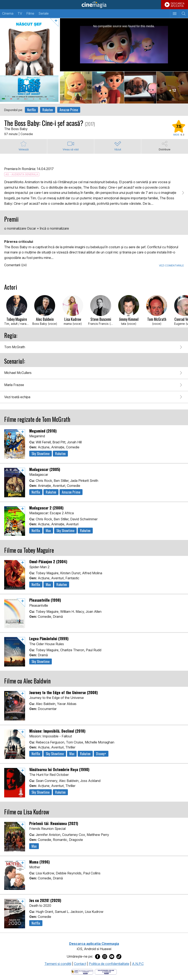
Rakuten (48, 110)
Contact (80, 964)
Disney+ (101, 754)
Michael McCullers (18, 373)
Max (48, 531)
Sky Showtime (41, 454)
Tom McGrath (15, 347)
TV (20, 13)
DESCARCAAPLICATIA (178, 5)
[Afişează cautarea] (184, 14)
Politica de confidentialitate (109, 964)
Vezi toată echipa (17, 397)
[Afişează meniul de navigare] (175, 14)
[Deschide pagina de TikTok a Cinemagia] (119, 957)
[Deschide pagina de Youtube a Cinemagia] (112, 957)
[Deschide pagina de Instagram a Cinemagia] (105, 957)
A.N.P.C (138, 964)
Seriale (44, 13)
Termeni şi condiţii (58, 964)
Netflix (31, 110)
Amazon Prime (69, 110)
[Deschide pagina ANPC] (82, 971)
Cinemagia (94, 5)
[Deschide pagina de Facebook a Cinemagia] (98, 957)
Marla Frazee (14, 385)
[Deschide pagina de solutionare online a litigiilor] (106, 971)
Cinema (8, 13)
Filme (30, 13)
